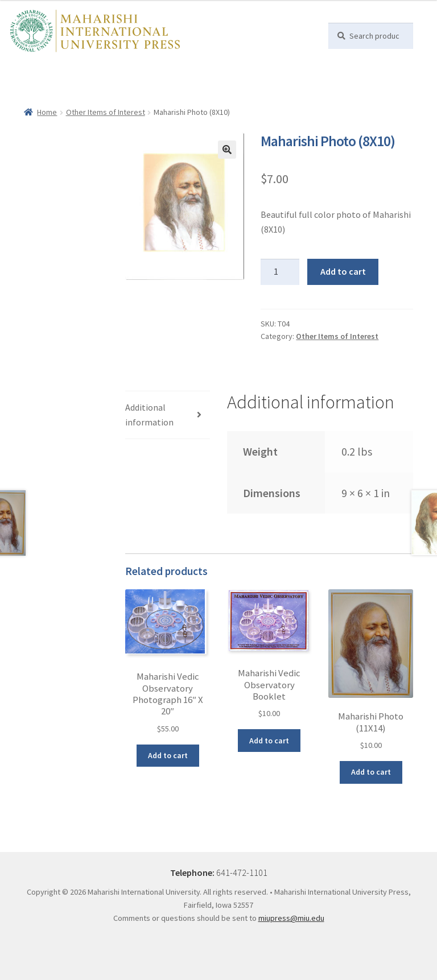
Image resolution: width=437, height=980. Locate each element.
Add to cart (343, 271)
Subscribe (97, 87)
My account (216, 87)
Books (58, 69)
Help (179, 87)
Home (28, 69)
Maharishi (95, 69)
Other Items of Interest (106, 112)
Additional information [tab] (149, 415)
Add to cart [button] (168, 755)
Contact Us (143, 87)
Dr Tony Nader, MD (154, 69)
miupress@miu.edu (291, 918)
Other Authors (45, 87)
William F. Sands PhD (236, 69)
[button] (227, 150)
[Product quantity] (280, 272)
